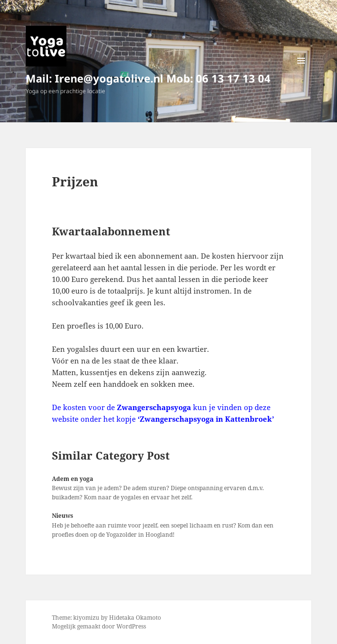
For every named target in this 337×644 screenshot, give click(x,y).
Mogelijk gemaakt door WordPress (99, 626)
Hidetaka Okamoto (135, 618)
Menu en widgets (301, 71)
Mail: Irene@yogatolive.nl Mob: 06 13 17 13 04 (148, 78)
